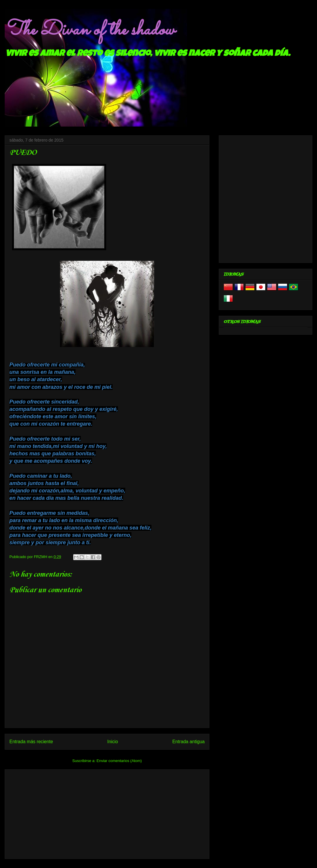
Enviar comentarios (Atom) (119, 761)
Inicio (113, 742)
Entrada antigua (188, 742)
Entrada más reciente (31, 742)
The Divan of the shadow (90, 30)
